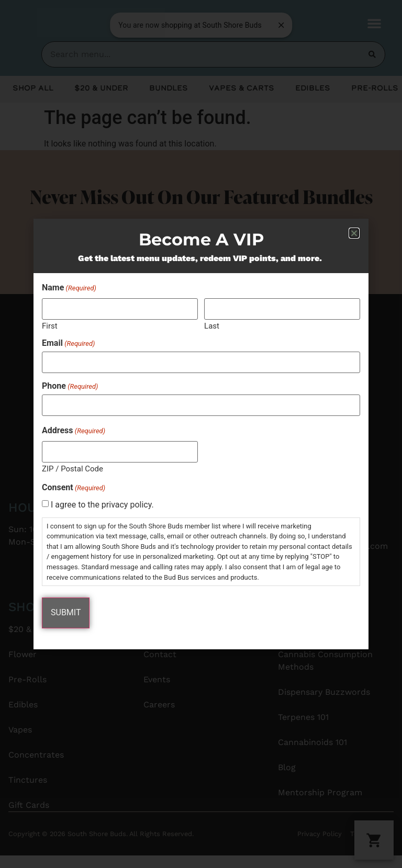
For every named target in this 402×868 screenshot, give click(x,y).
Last (212, 326)
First (50, 326)
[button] (354, 234)
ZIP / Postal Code (72, 468)
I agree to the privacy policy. (102, 504)
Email (68, 344)
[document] (201, 434)
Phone (70, 386)
